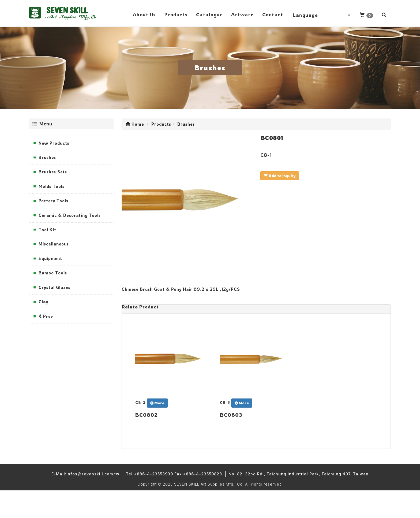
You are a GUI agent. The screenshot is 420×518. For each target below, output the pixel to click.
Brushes (47, 157)
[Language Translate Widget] (321, 15)
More (157, 403)
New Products (54, 143)
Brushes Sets (53, 172)
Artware (242, 14)
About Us (144, 14)
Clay (43, 302)
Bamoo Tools (53, 273)
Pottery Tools (53, 201)
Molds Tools (52, 186)
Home (135, 124)
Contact (273, 14)
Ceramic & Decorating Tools (70, 215)
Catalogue (209, 14)
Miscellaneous (54, 244)
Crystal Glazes (55, 287)
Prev (46, 316)
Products (176, 14)
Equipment (50, 258)
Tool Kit (47, 230)
